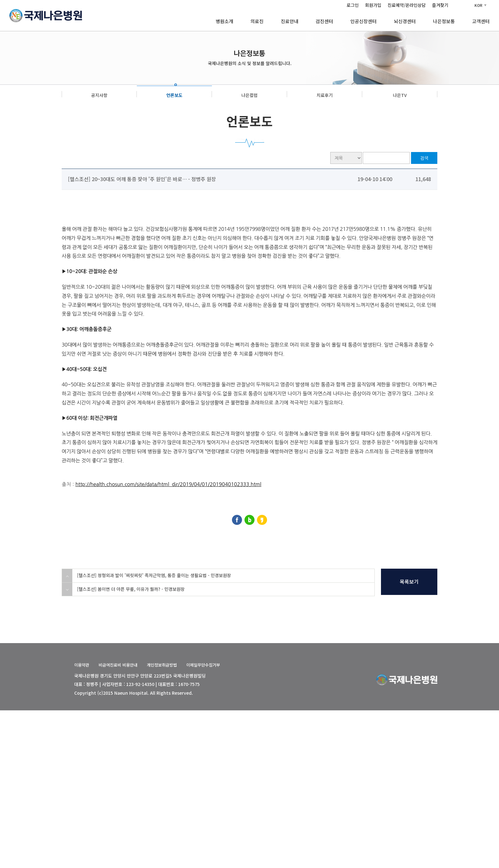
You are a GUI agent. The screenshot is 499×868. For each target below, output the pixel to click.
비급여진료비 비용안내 (118, 665)
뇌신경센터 (405, 21)
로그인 (353, 5)
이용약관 (82, 665)
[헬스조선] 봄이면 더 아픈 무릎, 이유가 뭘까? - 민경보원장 (131, 589)
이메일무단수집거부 (203, 665)
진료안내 (290, 21)
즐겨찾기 (440, 5)
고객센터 (481, 21)
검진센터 (324, 21)
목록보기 (409, 581)
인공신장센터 (363, 21)
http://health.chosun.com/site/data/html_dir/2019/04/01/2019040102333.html (168, 484)
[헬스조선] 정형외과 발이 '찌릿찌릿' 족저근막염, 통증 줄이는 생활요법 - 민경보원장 (154, 575)
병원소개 (224, 21)
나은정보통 (444, 21)
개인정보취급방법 (162, 665)
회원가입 (373, 5)
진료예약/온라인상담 (407, 5)
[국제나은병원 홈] (46, 15)
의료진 (257, 21)
